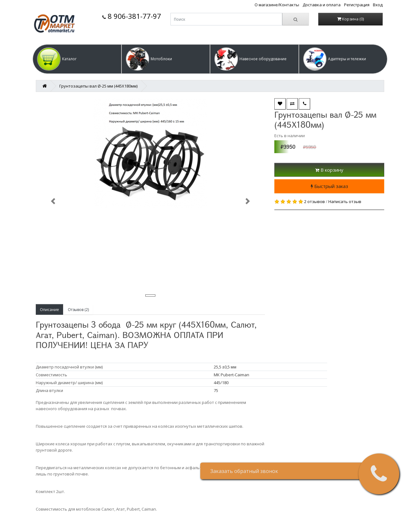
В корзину (329, 170)
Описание (49, 310)
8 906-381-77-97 (132, 16)
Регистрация (357, 5)
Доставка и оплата (322, 5)
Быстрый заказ (329, 186)
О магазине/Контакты (277, 5)
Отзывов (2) (78, 310)
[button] (77, 59)
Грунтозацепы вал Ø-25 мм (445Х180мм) (98, 86)
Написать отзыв (345, 201)
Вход (378, 5)
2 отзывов (315, 201)
